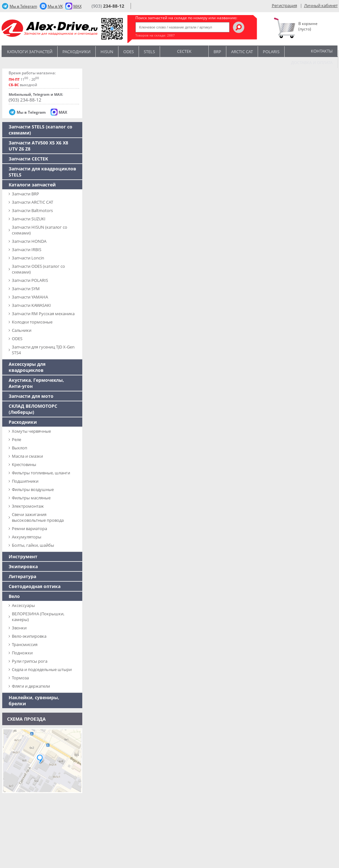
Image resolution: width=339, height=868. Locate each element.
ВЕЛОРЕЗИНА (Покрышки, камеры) (38, 617)
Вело (14, 596)
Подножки (22, 653)
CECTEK (184, 51)
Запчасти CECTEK (28, 159)
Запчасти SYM (26, 289)
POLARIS (271, 52)
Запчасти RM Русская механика (43, 314)
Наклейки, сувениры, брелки (34, 700)
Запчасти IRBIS (27, 250)
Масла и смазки (27, 456)
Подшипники (25, 481)
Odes (129, 52)
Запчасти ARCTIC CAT (32, 202)
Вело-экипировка (29, 636)
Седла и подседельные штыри (42, 669)
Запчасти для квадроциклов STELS (42, 172)
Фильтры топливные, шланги (41, 473)
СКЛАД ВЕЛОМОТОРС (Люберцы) (33, 409)
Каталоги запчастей (30, 52)
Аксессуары (23, 605)
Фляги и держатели (31, 686)
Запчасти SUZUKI (29, 219)
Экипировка (23, 566)
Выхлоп (20, 448)
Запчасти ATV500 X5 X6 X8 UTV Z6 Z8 (38, 146)
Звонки (19, 628)
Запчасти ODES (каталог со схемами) (38, 269)
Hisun (107, 52)
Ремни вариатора (29, 528)
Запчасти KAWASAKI (31, 305)
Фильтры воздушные (33, 489)
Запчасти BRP (25, 194)
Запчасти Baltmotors (32, 210)
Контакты (322, 51)
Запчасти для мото (31, 396)
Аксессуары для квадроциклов (27, 367)
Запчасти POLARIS (30, 280)
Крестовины (24, 464)
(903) (108, 6)
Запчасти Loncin (28, 258)
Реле (16, 439)
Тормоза (20, 678)
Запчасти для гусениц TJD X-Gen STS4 (43, 350)
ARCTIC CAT (242, 52)
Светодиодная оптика (35, 586)
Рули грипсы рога (30, 661)
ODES (17, 339)
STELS (149, 52)
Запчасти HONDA (29, 241)
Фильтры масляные (31, 498)
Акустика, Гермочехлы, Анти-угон (36, 383)
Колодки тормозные (32, 322)
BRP (217, 52)
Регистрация (284, 5)
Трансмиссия (25, 644)
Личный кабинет (321, 5)
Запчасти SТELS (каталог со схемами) (40, 130)
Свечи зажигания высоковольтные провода (38, 517)
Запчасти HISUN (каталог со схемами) (40, 230)
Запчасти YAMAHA (30, 297)
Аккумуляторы (27, 537)
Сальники (22, 330)
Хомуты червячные (31, 431)
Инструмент (23, 557)
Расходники (77, 52)
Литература (22, 576)
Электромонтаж (28, 506)
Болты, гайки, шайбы (33, 545)
